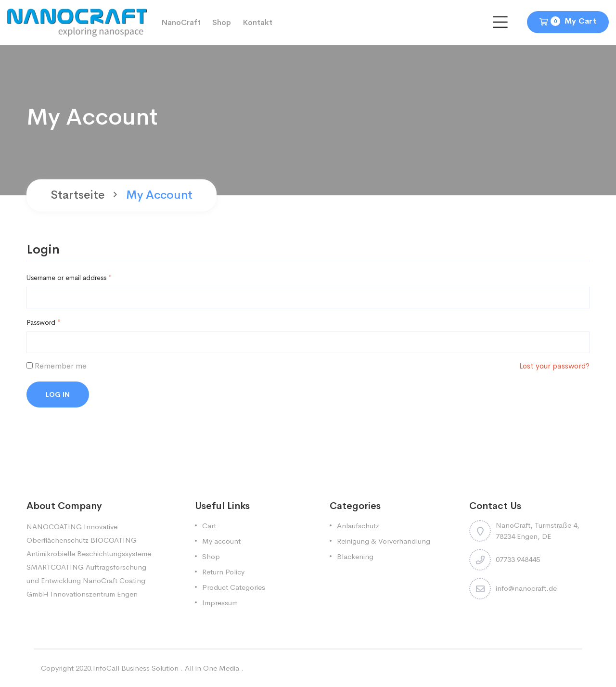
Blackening (355, 556)
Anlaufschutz (358, 526)
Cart (209, 526)
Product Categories (234, 587)
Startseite (77, 195)
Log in (58, 394)
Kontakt (257, 22)
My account (221, 541)
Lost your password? (554, 366)
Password (44, 322)
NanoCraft (181, 22)
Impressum (220, 603)
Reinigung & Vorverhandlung (384, 541)
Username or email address (69, 278)
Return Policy (223, 572)
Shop (222, 22)
